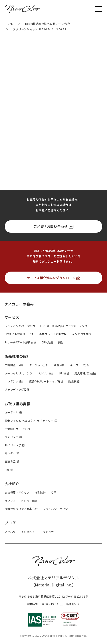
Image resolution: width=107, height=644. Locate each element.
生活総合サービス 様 (18, 429)
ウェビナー (50, 532)
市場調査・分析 (14, 365)
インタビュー (29, 532)
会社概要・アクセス (17, 492)
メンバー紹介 (29, 501)
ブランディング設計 (17, 390)
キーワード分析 (80, 365)
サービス (12, 317)
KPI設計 (64, 373)
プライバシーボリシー (57, 509)
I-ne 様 (9, 470)
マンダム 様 (12, 453)
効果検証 (74, 381)
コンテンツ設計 (14, 381)
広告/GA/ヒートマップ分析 (46, 381)
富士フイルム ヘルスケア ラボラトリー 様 (31, 421)
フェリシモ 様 (13, 437)
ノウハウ (10, 532)
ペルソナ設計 (46, 373)
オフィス (10, 501)
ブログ (10, 523)
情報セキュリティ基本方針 (21, 509)
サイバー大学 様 (15, 445)
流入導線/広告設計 (86, 373)
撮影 (61, 342)
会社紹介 (12, 484)
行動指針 (40, 492)
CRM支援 (47, 342)
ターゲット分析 (39, 365)
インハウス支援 (82, 334)
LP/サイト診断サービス (19, 334)
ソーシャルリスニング (19, 373)
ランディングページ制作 (20, 326)
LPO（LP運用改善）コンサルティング (64, 326)
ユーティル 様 (13, 412)
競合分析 (59, 365)
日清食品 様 (12, 461)
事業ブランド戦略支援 (53, 334)
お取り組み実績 (17, 404)
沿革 (53, 492)
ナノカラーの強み (19, 304)
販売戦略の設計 (17, 356)
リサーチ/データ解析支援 (21, 342)
